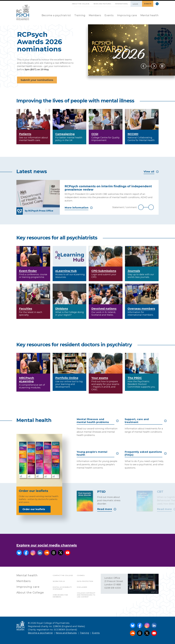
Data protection (85, 581)
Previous (144, 66)
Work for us (59, 581)
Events (109, 15)
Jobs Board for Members (60, 596)
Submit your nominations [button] (37, 80)
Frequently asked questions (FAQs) (146, 453)
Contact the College (63, 575)
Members (95, 15)
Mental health (149, 15)
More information (79, 208)
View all (151, 172)
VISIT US (154, 592)
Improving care (127, 15)
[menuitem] (56, 16)
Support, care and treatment (146, 421)
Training (80, 15)
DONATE (148, 4)
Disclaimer (82, 587)
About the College (81, 4)
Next (154, 66)
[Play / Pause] (162, 66)
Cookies (81, 575)
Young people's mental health (98, 453)
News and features (102, 4)
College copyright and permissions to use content (86, 595)
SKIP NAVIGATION (68, 3)
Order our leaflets (35, 509)
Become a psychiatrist (56, 15)
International (122, 4)
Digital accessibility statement (62, 588)
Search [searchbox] (157, 4)
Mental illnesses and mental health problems (98, 421)
